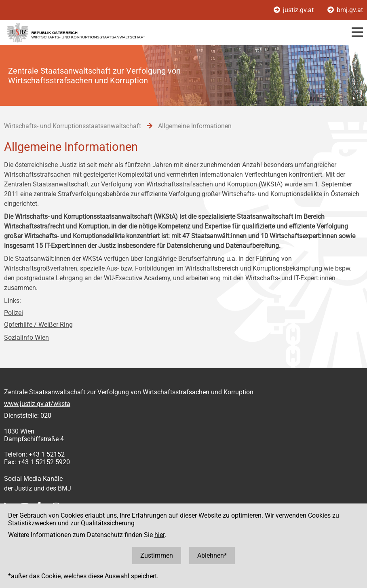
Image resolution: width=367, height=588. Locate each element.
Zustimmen (157, 555)
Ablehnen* (212, 555)
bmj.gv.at (345, 10)
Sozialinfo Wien (26, 337)
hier (159, 535)
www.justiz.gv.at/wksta (37, 404)
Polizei (14, 313)
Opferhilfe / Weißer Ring (38, 325)
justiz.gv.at (294, 10)
